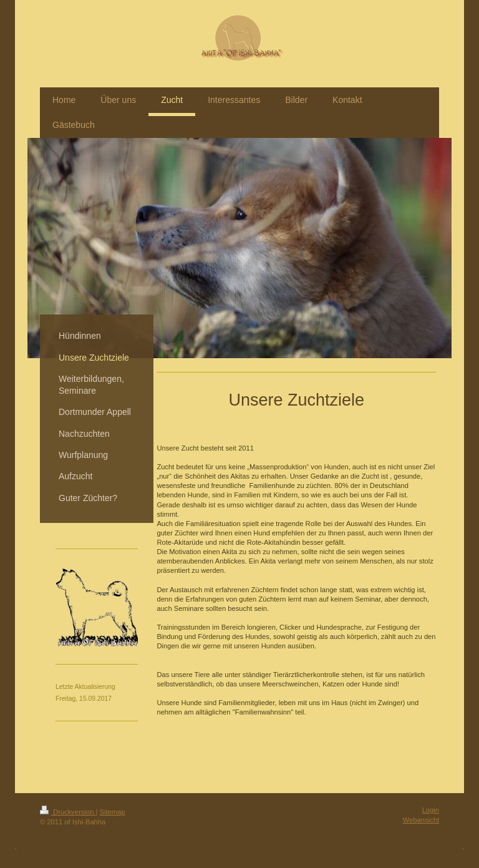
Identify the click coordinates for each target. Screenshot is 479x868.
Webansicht (421, 820)
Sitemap (113, 812)
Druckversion (68, 812)
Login (431, 810)
